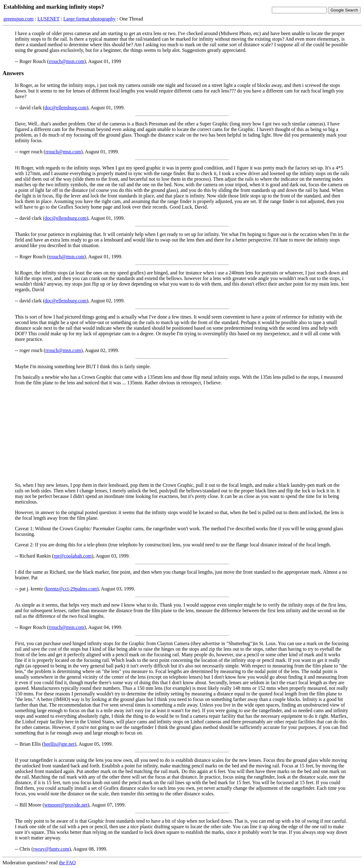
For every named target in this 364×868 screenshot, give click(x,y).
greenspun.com (18, 19)
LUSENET (49, 19)
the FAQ (67, 863)
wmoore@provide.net (66, 805)
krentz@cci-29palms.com (71, 589)
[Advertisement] (182, 434)
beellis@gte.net (59, 744)
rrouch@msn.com (67, 61)
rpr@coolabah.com (73, 556)
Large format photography (90, 19)
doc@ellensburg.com (66, 108)
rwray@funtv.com (51, 849)
